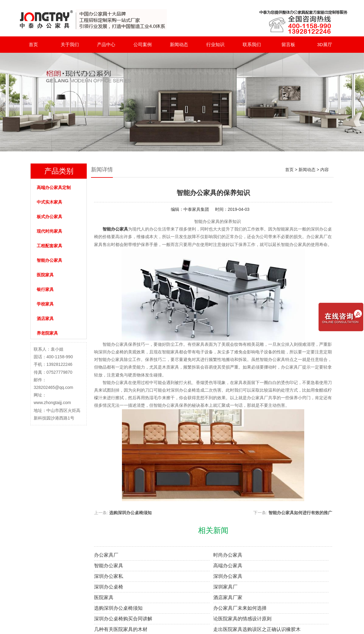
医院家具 (45, 275)
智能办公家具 (49, 260)
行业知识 (215, 44)
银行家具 (45, 289)
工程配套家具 (49, 246)
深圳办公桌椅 (109, 587)
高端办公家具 (228, 566)
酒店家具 (45, 319)
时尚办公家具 (228, 555)
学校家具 (45, 304)
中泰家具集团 (196, 209)
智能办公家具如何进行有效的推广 (300, 513)
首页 (33, 44)
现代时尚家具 (49, 231)
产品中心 (106, 44)
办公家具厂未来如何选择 (240, 608)
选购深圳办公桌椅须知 (130, 513)
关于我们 (70, 44)
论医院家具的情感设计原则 (242, 619)
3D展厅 (324, 44)
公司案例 (143, 44)
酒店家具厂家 (228, 597)
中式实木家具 (49, 202)
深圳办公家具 (228, 576)
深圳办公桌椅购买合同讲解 (123, 619)
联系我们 (252, 44)
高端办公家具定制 (54, 187)
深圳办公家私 (109, 576)
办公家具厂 (106, 555)
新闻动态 (179, 44)
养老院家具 (47, 333)
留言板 (288, 44)
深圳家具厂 (225, 587)
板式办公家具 (49, 217)
